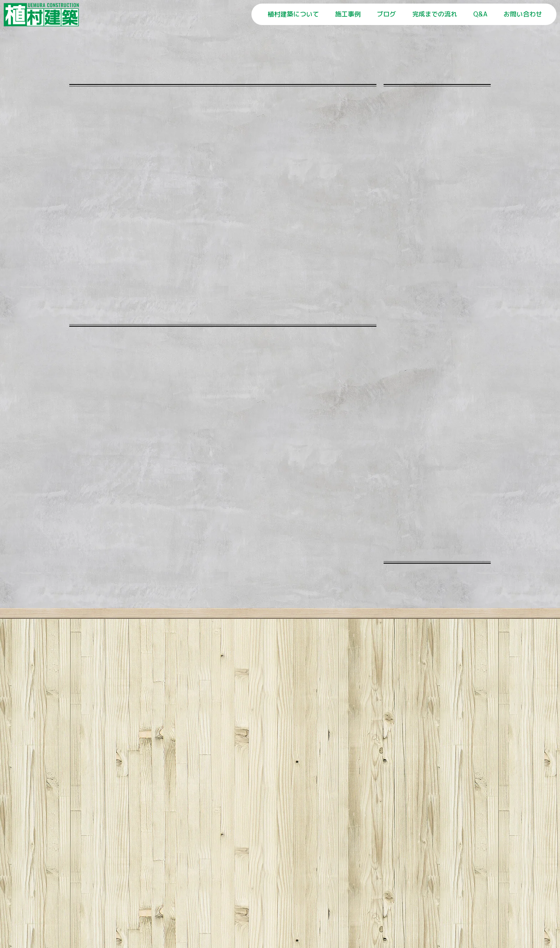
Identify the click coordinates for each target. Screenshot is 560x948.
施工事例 (348, 14)
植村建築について (293, 14)
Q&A (480, 14)
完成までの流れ (435, 14)
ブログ (386, 14)
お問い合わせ (523, 14)
